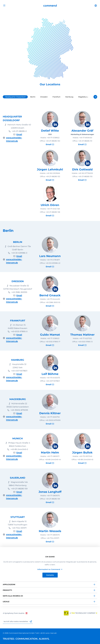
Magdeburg (83, 97)
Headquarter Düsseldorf (15, 97)
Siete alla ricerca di (13, 596)
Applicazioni (9, 584)
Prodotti (7, 590)
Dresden (44, 97)
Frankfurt (56, 97)
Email (19, 134)
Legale (6, 602)
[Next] (95, 97)
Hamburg (69, 97)
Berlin (33, 97)
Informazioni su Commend (49, 569)
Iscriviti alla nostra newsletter (18, 622)
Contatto (50, 575)
